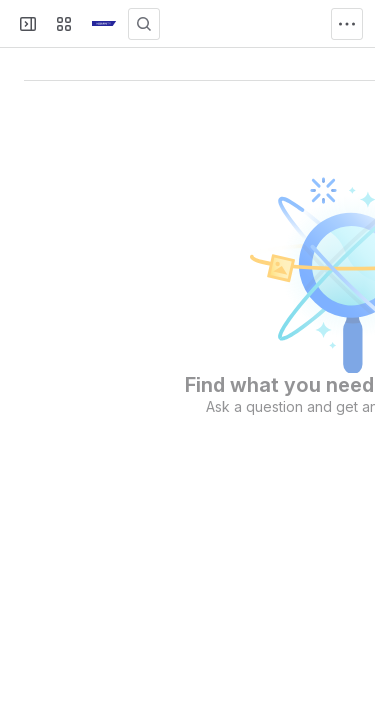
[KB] (104, 24)
